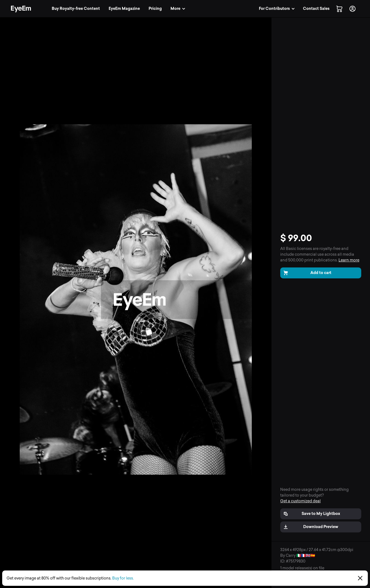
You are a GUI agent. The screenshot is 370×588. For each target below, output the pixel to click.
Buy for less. (123, 578)
